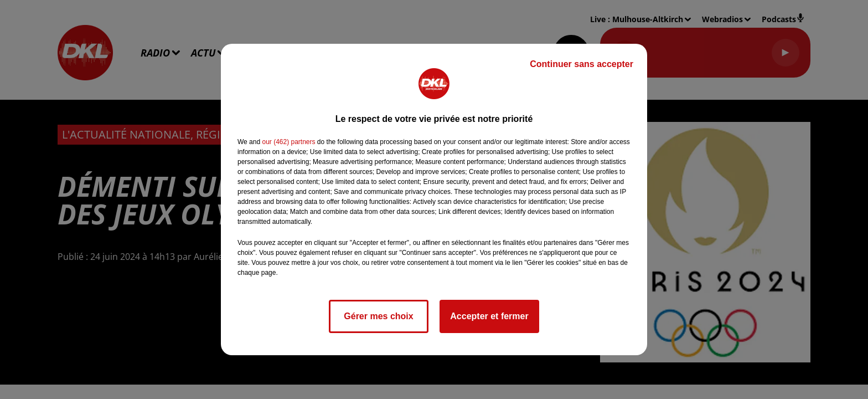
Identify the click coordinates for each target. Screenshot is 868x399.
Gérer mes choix (378, 316)
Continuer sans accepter (582, 64)
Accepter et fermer (489, 316)
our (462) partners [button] (288, 142)
